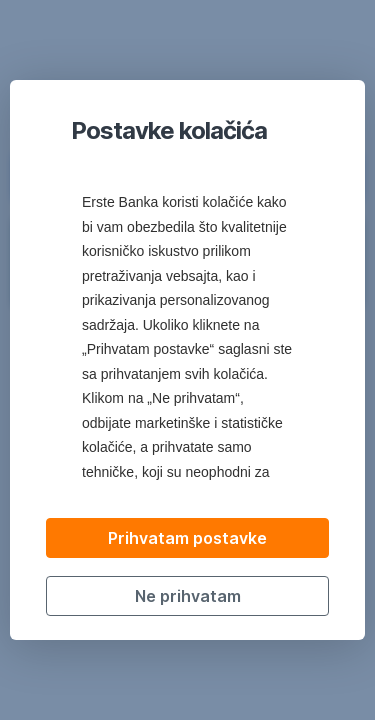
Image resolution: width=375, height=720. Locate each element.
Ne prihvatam (188, 596)
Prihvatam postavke (187, 538)
